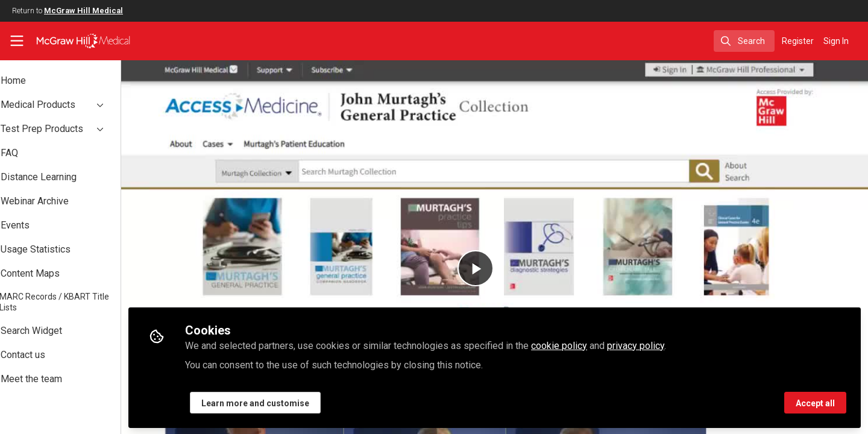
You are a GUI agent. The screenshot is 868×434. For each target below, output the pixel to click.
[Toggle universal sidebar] (17, 41)
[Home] (75, 41)
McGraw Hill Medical (83, 11)
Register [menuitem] (798, 41)
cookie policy (592, 344)
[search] (744, 41)
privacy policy (669, 344)
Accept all (815, 402)
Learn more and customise (288, 402)
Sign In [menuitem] (836, 41)
